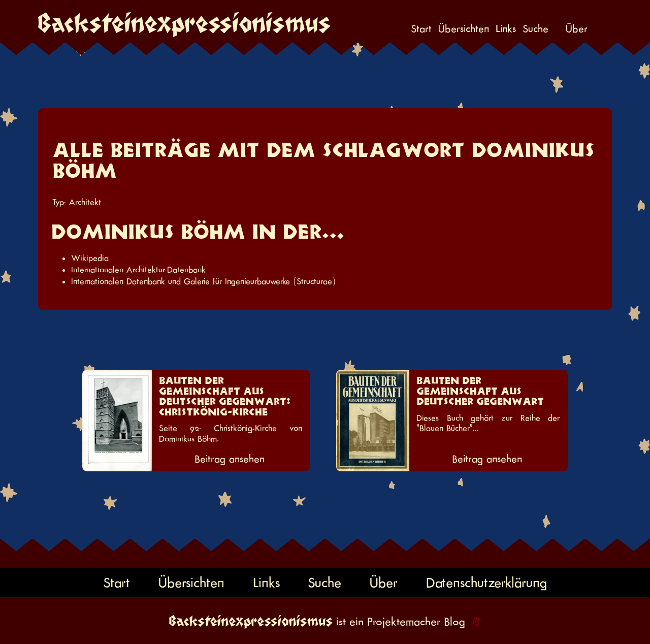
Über (577, 29)
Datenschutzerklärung (486, 583)
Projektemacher (404, 622)
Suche (535, 29)
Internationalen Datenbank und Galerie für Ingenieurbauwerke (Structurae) (203, 281)
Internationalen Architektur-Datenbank (138, 270)
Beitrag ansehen (230, 459)
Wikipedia (90, 258)
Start (421, 29)
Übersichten (464, 29)
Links (506, 29)
